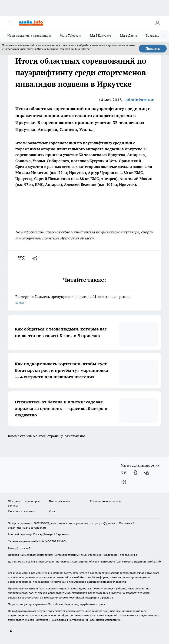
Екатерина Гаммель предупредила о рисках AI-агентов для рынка (84, 300)
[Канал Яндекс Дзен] (124, 482)
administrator (140, 100)
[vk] (22, 258)
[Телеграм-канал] (147, 473)
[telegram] (36, 258)
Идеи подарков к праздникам (29, 36)
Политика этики (60, 501)
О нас (53, 511)
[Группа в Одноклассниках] (135, 473)
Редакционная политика (106, 501)
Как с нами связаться (22, 511)
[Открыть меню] (10, 23)
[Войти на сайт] (157, 23)
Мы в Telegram (71, 36)
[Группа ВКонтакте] (124, 473)
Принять (153, 49)
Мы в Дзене (129, 36)
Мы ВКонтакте (101, 36)
